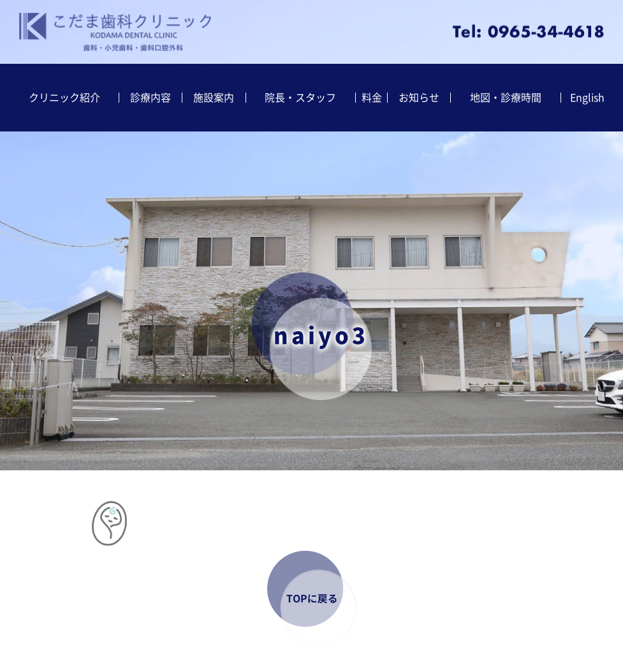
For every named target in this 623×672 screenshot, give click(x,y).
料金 (372, 98)
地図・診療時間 (506, 98)
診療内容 (150, 98)
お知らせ (419, 98)
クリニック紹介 (64, 98)
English (587, 98)
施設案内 (214, 98)
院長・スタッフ (300, 98)
